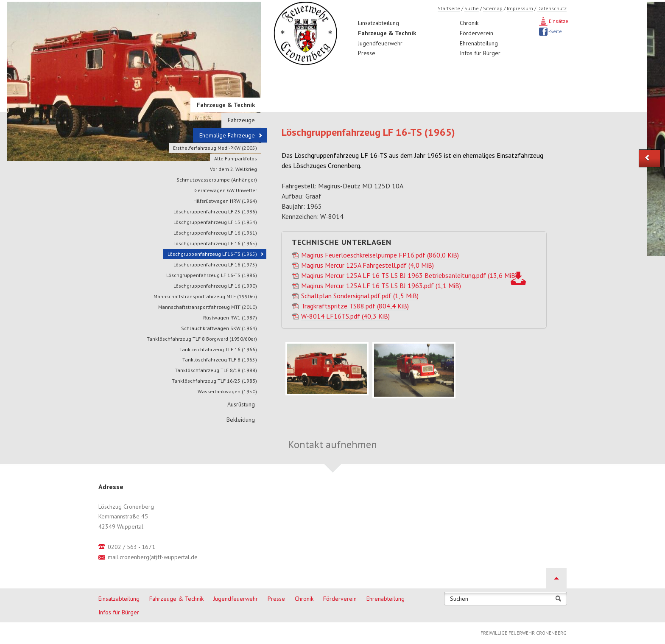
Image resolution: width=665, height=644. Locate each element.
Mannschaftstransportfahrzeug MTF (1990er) (205, 296)
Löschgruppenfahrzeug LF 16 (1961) (215, 233)
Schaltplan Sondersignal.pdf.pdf (360, 296)
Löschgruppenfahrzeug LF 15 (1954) (215, 222)
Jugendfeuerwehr (380, 43)
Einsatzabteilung (379, 23)
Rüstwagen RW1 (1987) (230, 318)
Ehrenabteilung (479, 43)
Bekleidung (241, 420)
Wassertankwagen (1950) (227, 391)
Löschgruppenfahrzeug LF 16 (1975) (215, 265)
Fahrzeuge (241, 120)
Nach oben (556, 578)
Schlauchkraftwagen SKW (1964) (219, 328)
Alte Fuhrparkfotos (236, 158)
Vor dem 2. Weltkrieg (233, 169)
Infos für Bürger (480, 53)
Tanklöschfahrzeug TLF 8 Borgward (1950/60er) (202, 339)
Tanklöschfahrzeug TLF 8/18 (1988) (216, 370)
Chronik (469, 23)
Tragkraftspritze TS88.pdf (355, 306)
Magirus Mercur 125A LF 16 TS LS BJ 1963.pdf (381, 286)
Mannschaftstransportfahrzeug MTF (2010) (208, 307)
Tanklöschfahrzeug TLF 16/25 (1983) (214, 381)
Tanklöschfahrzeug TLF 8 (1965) (220, 360)
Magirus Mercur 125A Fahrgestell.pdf (367, 265)
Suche (472, 8)
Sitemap (493, 8)
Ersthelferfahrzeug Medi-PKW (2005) (215, 148)
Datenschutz (552, 8)
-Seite (555, 31)
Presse (367, 53)
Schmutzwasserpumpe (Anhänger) (217, 180)
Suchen (459, 599)
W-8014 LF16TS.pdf (345, 316)
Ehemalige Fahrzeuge (227, 135)
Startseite (449, 8)
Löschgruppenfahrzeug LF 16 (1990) (215, 286)
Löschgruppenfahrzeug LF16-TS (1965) (212, 254)
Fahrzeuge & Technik (387, 33)
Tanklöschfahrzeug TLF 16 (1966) (218, 349)
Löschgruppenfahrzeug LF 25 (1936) (215, 211)
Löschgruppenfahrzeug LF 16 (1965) (215, 243)
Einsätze (558, 21)
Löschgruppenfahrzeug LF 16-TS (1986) (212, 275)
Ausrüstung (241, 404)
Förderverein (476, 33)
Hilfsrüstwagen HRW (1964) (225, 201)
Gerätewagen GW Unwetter (226, 190)
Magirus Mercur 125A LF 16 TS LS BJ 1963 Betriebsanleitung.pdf (409, 275)
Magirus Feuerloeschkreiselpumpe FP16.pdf (380, 255)
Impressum (520, 8)
